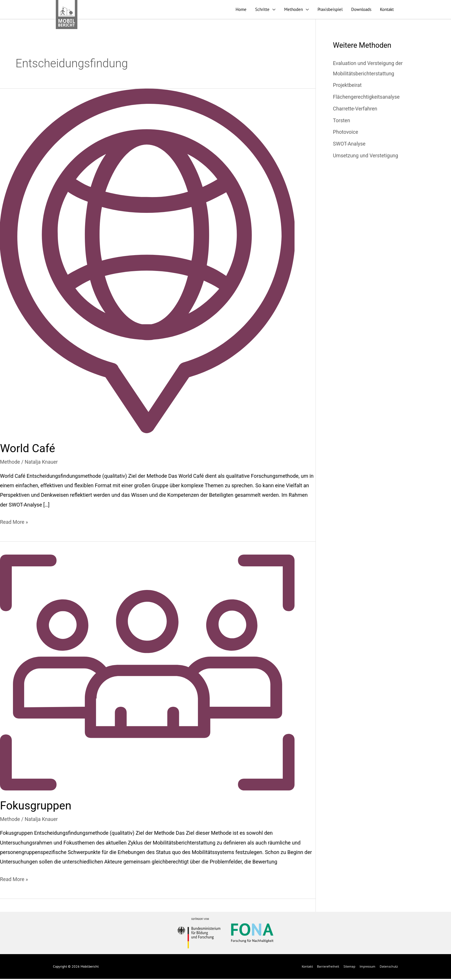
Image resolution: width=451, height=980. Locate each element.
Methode (10, 464)
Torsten (342, 122)
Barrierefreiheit (328, 967)
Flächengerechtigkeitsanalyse (367, 99)
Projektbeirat (348, 87)
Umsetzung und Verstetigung (366, 157)
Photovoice (346, 133)
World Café (28, 450)
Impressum (368, 967)
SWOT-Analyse (350, 145)
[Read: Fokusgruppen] (147, 674)
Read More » (14, 523)
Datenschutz (389, 967)
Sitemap (350, 967)
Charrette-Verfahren (356, 110)
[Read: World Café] (147, 262)
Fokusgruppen (37, 807)
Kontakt (307, 967)
